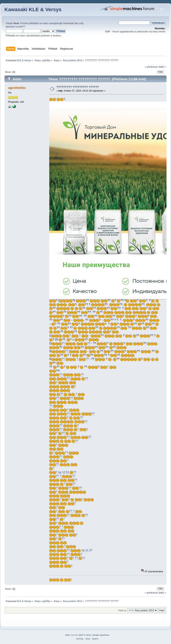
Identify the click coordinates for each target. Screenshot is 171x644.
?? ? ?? (70, 359)
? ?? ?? (66, 488)
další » (162, 67)
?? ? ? (69, 429)
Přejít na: (122, 610)
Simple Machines (101, 635)
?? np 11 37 (71, 550)
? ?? (66, 418)
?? (69, 351)
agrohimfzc (17, 88)
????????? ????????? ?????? (78, 87)
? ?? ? (66, 511)
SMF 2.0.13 (71, 635)
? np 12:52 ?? (63, 472)
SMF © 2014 (85, 635)
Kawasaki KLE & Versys (33, 9)
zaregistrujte (56, 23)
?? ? (67, 394)
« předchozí (151, 67)
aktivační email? (15, 27)
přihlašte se (35, 23)
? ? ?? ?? (67, 558)
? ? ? (72, 500)
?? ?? (71, 343)
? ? (70, 336)
